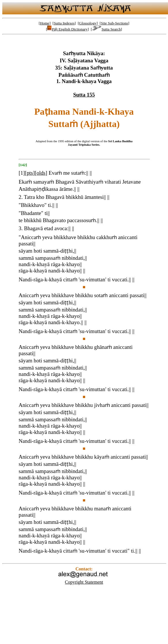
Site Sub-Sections (114, 23)
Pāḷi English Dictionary (67, 29)
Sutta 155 (84, 95)
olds (41, 173)
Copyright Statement (84, 582)
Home (45, 23)
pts (30, 173)
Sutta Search (106, 29)
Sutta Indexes (64, 23)
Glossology (88, 23)
